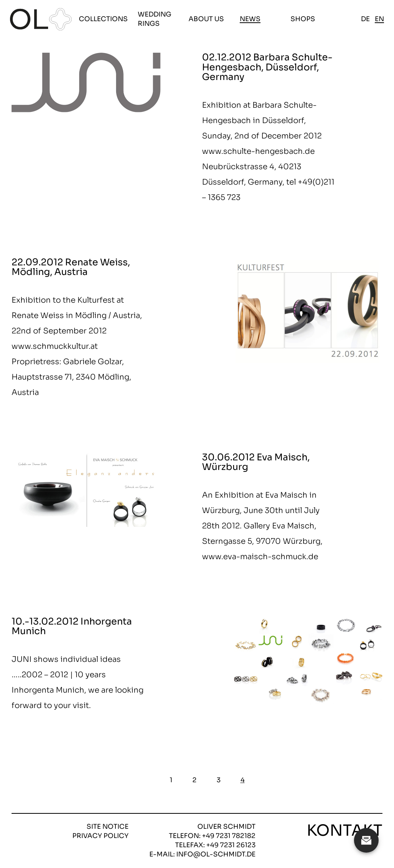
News (250, 19)
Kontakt (345, 831)
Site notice (108, 827)
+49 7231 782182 (229, 836)
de (365, 19)
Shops (303, 19)
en (379, 19)
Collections (103, 19)
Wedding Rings (154, 19)
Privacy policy (100, 836)
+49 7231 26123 (231, 845)
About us (206, 19)
